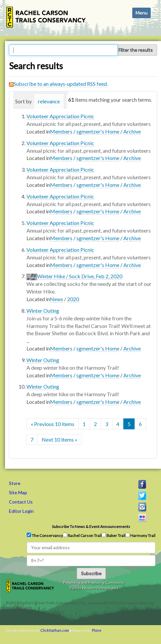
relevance (49, 101)
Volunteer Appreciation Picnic (60, 116)
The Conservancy (45, 535)
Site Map (18, 492)
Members (61, 131)
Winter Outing (43, 311)
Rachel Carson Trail (82, 535)
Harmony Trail (140, 535)
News (57, 299)
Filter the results (136, 50)
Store (15, 483)
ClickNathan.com (55, 630)
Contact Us (21, 502)
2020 (73, 299)
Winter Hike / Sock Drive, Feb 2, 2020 (80, 276)
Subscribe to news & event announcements (91, 527)
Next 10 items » (60, 439)
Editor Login (21, 511)
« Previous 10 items (53, 424)
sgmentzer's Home (98, 131)
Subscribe (91, 573)
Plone (97, 630)
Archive (132, 131)
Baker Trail (113, 535)
